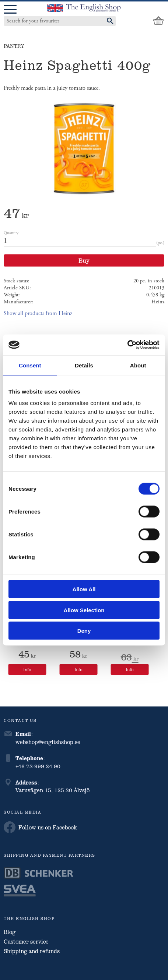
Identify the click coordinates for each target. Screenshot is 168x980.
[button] (10, 10)
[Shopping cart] (158, 21)
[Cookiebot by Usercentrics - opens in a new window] (127, 345)
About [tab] (138, 365)
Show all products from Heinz (38, 313)
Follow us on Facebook (40, 827)
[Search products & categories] (52, 21)
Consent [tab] (30, 365)
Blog (10, 932)
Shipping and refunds (32, 951)
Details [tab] (84, 365)
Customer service (26, 941)
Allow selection (84, 610)
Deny (84, 631)
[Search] (110, 21)
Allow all (84, 589)
